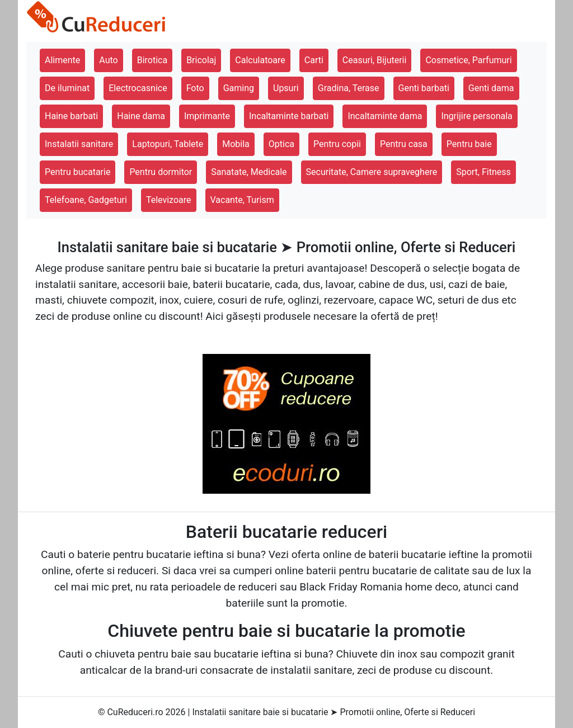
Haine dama (141, 116)
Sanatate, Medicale (249, 172)
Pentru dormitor (161, 172)
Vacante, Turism (242, 200)
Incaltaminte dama (385, 116)
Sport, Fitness (483, 172)
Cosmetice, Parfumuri (468, 60)
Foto (195, 88)
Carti (314, 60)
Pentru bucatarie (78, 172)
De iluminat (67, 88)
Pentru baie (469, 144)
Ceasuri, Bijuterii (375, 60)
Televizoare (169, 200)
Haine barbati (71, 116)
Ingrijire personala (476, 116)
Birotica (152, 60)
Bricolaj (201, 60)
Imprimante (207, 116)
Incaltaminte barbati (289, 116)
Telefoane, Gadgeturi (86, 200)
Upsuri (286, 88)
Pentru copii (337, 144)
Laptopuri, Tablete (168, 144)
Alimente (62, 60)
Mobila (236, 144)
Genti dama (491, 88)
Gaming (239, 88)
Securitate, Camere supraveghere (372, 172)
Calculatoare (260, 60)
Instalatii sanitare (79, 144)
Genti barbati (424, 88)
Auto (108, 60)
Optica (281, 144)
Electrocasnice (138, 88)
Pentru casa (404, 144)
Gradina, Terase (349, 88)
